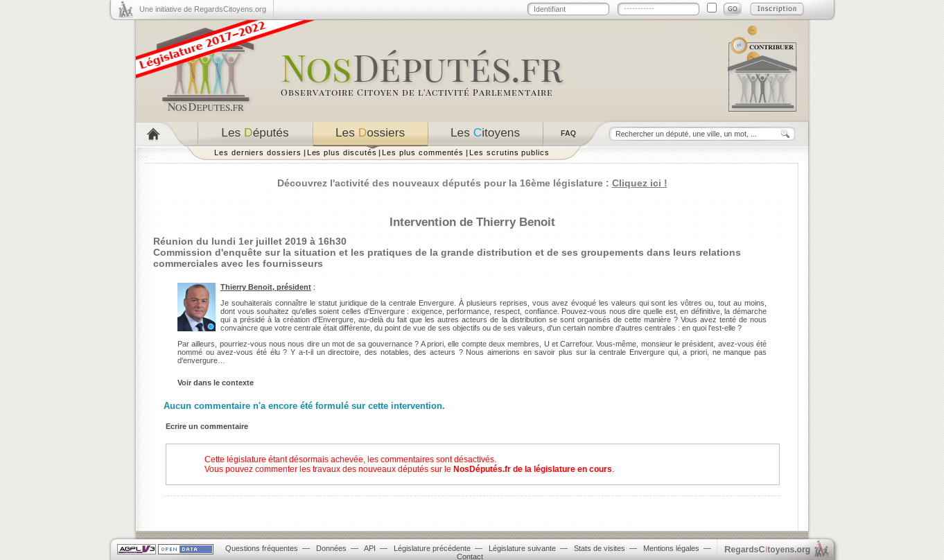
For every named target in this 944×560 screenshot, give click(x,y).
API (370, 548)
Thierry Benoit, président (266, 287)
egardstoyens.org (767, 549)
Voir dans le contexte (216, 383)
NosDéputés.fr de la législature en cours (533, 469)
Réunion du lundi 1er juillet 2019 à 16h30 (250, 241)
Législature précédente (432, 548)
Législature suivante (522, 548)
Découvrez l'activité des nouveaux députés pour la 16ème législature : (472, 183)
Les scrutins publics (509, 152)
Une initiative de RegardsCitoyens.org (203, 9)
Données (331, 548)
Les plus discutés (342, 152)
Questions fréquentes (262, 548)
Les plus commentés (423, 152)
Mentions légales (671, 548)
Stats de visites (600, 548)
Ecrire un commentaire (207, 426)
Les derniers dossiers (258, 152)
